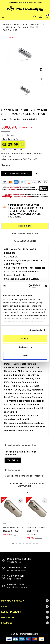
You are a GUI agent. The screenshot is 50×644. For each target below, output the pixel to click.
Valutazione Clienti (25, 241)
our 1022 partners (20, 299)
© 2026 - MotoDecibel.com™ (25, 634)
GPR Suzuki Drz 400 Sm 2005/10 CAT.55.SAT (36, 531)
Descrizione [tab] (25, 226)
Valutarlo (13, 460)
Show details (36, 330)
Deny (25, 356)
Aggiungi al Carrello (17, 174)
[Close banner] (46, 286)
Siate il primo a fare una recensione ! (24, 476)
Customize (25, 347)
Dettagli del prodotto (25, 234)
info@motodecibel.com (30, 3)
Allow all (25, 338)
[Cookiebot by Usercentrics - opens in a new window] (30, 286)
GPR (5, 523)
